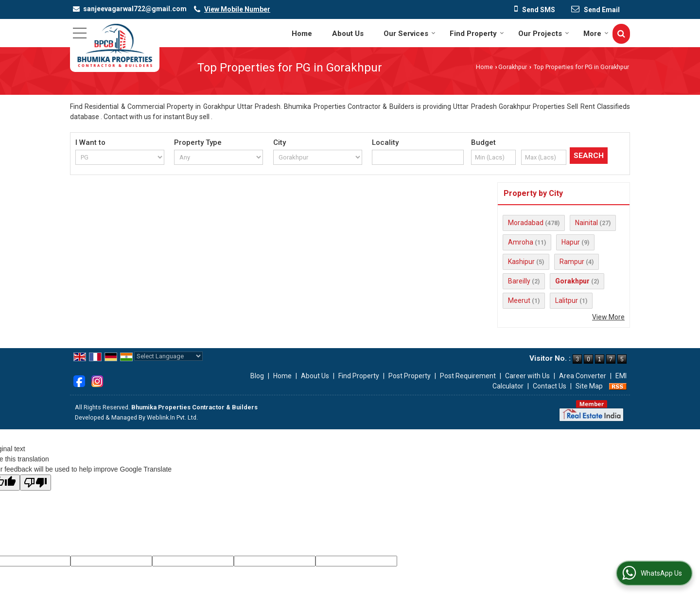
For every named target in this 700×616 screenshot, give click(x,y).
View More (608, 317)
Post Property (410, 376)
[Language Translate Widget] (168, 356)
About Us (348, 34)
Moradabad (526, 223)
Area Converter (583, 376)
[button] (237, 9)
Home (302, 34)
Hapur (571, 242)
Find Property (477, 34)
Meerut (519, 300)
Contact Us (550, 386)
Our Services (410, 34)
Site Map (589, 386)
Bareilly (519, 281)
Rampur (572, 262)
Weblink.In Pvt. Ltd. (172, 417)
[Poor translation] (35, 483)
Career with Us (527, 376)
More (596, 34)
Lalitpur (567, 300)
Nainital (586, 223)
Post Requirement (468, 376)
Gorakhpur (513, 67)
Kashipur (521, 262)
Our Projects (544, 34)
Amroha (521, 242)
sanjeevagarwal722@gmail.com (135, 9)
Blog (257, 376)
